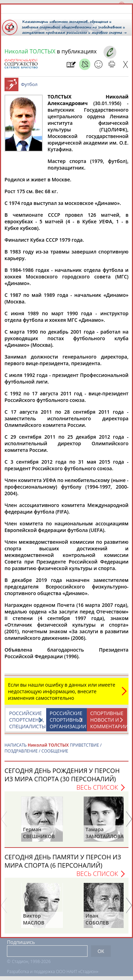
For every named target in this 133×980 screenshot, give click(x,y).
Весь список (97, 787)
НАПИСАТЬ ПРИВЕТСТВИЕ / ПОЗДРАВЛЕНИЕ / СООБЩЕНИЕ (53, 748)
